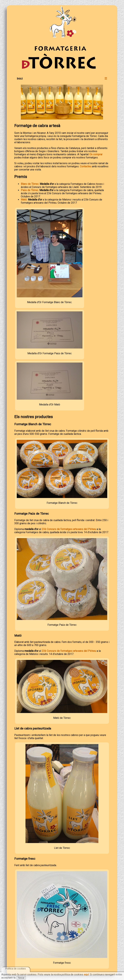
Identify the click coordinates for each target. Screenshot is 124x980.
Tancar (21, 978)
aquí (86, 974)
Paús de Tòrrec (30, 190)
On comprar (96, 154)
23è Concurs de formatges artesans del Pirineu (69, 529)
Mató (24, 200)
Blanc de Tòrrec (30, 184)
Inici (20, 79)
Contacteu (86, 166)
